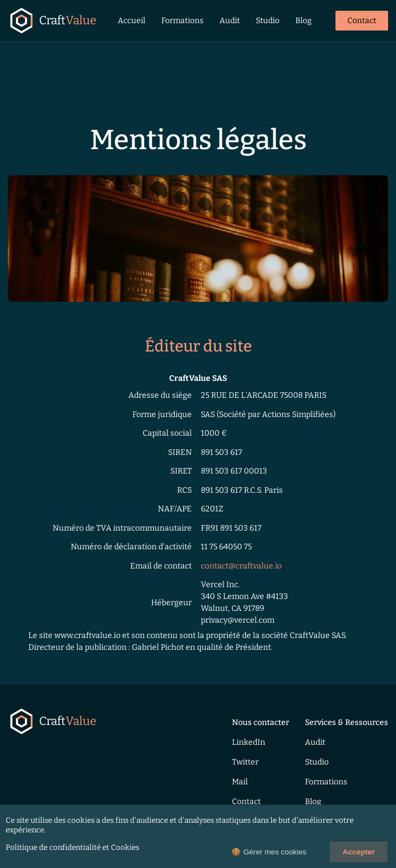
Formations (182, 21)
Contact (362, 21)
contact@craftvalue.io (241, 566)
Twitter (245, 762)
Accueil (132, 21)
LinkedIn (249, 742)
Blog (304, 21)
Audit (230, 21)
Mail (240, 782)
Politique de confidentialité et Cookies (72, 848)
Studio (268, 21)
